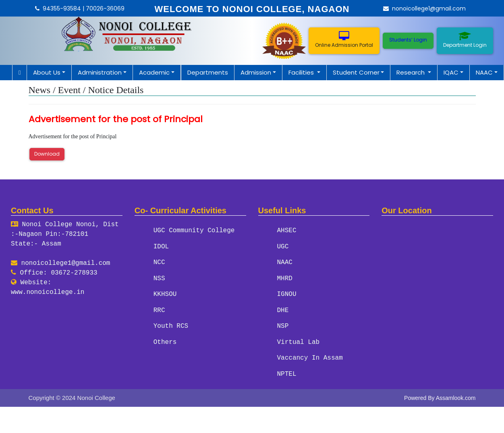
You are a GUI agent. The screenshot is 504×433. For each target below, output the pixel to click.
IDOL (161, 246)
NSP (283, 325)
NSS (159, 278)
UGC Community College (194, 231)
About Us (47, 72)
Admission (256, 72)
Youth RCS (171, 325)
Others (165, 341)
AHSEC (287, 231)
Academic (154, 72)
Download (47, 154)
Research (411, 72)
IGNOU (287, 294)
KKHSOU (165, 294)
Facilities (302, 72)
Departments (208, 72)
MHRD (285, 278)
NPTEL (287, 372)
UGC (283, 246)
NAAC (484, 72)
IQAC (451, 72)
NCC (159, 262)
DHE (283, 309)
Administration (100, 72)
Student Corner (356, 72)
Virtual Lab (299, 341)
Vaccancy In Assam (310, 356)
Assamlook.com (456, 396)
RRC (159, 309)
